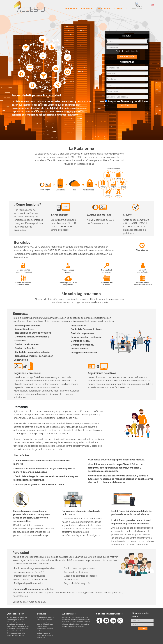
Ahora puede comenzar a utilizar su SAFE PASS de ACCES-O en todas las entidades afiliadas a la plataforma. (136, 226)
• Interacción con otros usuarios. (29, 576)
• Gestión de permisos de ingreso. (80, 576)
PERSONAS (87, 9)
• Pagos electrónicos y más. (77, 583)
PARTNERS (104, 9)
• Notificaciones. (71, 579)
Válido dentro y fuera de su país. (29, 602)
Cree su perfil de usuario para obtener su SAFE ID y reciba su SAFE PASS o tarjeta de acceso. (64, 225)
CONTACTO (120, 9)
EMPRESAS (71, 9)
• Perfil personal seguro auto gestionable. (34, 568)
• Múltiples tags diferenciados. (28, 583)
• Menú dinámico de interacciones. (31, 579)
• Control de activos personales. (79, 568)
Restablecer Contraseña (127, 51)
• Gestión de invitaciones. (75, 572)
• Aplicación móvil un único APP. (29, 572)
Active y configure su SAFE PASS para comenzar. (101, 222)
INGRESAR (137, 9)
